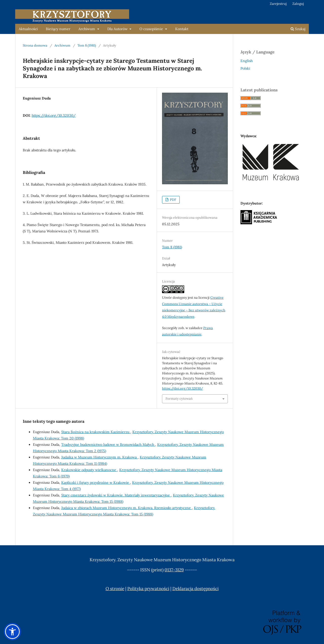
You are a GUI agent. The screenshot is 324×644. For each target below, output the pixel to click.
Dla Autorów (118, 29)
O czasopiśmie (152, 29)
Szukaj (298, 29)
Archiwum (87, 29)
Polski (245, 68)
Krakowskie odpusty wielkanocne (89, 470)
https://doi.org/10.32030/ (54, 115)
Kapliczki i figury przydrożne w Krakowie (96, 482)
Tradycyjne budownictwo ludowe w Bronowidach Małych (108, 445)
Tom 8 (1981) (87, 45)
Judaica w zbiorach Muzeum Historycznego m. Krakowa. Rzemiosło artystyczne (127, 508)
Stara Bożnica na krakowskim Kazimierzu (96, 432)
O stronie (115, 589)
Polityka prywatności (148, 589)
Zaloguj (298, 4)
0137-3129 (174, 570)
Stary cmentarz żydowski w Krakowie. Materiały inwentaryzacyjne (116, 495)
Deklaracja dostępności (196, 589)
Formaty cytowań (179, 399)
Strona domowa (35, 45)
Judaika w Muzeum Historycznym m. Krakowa (99, 457)
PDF (173, 200)
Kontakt (182, 29)
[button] (12, 632)
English (247, 61)
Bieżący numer (58, 29)
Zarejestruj (278, 4)
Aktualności (28, 29)
